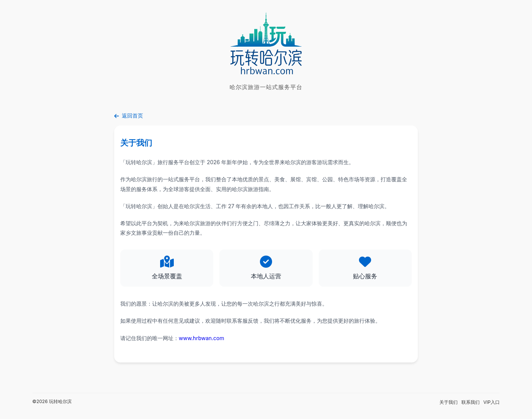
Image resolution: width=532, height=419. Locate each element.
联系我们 (471, 402)
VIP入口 (492, 402)
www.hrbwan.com (201, 338)
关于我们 (449, 402)
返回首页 (129, 115)
